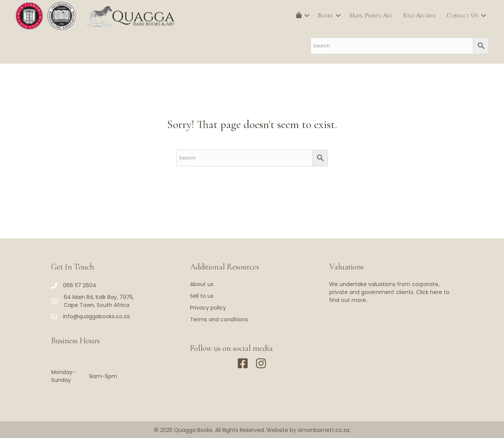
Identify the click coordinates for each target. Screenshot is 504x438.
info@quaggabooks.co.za (96, 316)
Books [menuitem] (325, 16)
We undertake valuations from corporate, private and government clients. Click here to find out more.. (389, 292)
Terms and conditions (219, 319)
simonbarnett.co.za (323, 430)
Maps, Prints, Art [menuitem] (371, 16)
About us (202, 284)
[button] (307, 16)
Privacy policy (208, 308)
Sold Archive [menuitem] (419, 16)
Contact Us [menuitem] (462, 16)
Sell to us (202, 296)
